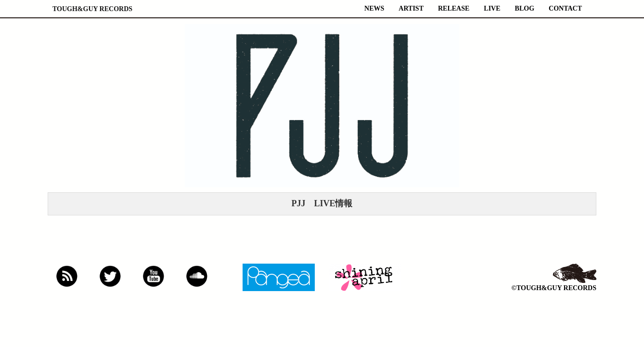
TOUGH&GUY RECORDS (92, 9)
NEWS (374, 8)
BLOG (525, 8)
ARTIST (411, 8)
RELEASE (454, 8)
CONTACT (565, 8)
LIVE (492, 8)
